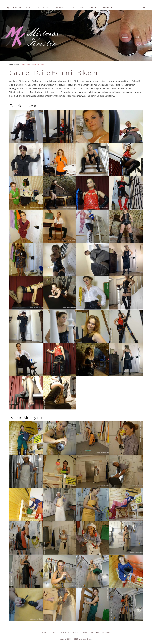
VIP (82, 8)
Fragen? (93, 8)
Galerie (41, 65)
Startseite (25, 65)
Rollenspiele (44, 8)
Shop (73, 8)
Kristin (17, 8)
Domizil (60, 8)
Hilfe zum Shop (103, 633)
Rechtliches (74, 633)
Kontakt (46, 633)
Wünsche (107, 8)
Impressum (88, 633)
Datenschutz (60, 633)
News (29, 8)
